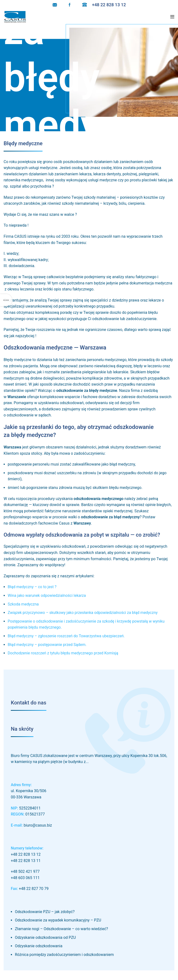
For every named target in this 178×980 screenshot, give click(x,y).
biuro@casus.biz (38, 825)
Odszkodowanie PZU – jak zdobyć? (45, 912)
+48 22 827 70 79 (34, 889)
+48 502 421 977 (25, 871)
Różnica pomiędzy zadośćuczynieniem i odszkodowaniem (64, 955)
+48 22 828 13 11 (26, 861)
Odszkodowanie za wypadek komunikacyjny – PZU (58, 920)
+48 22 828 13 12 (26, 854)
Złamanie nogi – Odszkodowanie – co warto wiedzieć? (61, 929)
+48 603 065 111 (25, 878)
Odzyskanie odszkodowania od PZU (45, 937)
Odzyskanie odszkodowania (39, 946)
